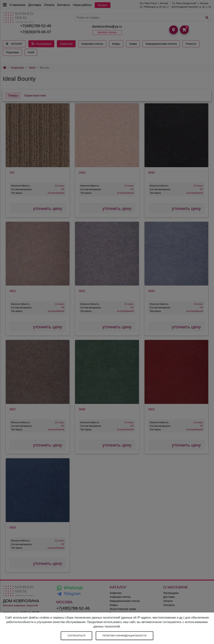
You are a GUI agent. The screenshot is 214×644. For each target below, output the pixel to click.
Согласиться (77, 636)
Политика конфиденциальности (124, 636)
